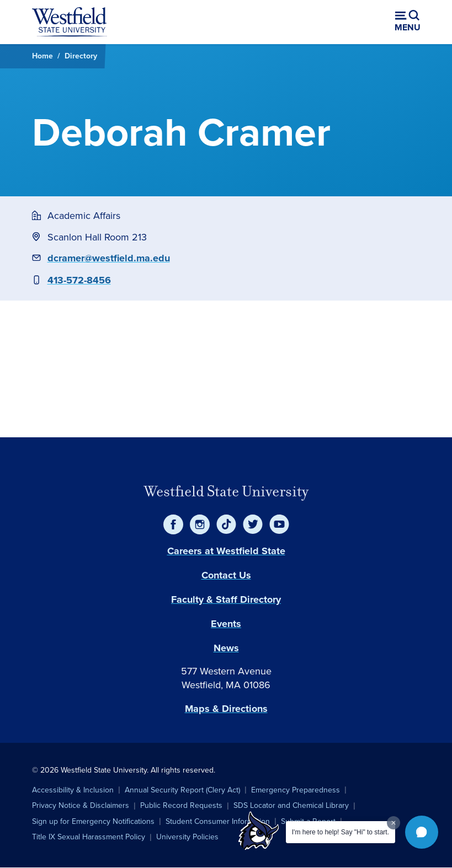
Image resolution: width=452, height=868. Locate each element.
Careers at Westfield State (226, 551)
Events (226, 624)
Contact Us (226, 575)
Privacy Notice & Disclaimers (81, 805)
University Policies (187, 837)
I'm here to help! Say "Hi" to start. (341, 832)
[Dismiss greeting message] (393, 823)
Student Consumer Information (218, 821)
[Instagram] (200, 524)
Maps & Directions (226, 709)
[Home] (70, 22)
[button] (422, 832)
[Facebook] (173, 524)
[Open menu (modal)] (408, 22)
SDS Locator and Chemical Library (291, 805)
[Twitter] (253, 524)
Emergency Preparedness (296, 790)
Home (42, 56)
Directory (81, 56)
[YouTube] (279, 524)
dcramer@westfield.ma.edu (109, 258)
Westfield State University (226, 491)
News (226, 648)
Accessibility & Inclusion (73, 790)
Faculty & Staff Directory (226, 599)
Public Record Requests (181, 805)
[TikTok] (226, 524)
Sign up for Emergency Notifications (93, 821)
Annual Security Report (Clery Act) (182, 790)
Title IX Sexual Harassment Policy (89, 837)
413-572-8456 (79, 280)
